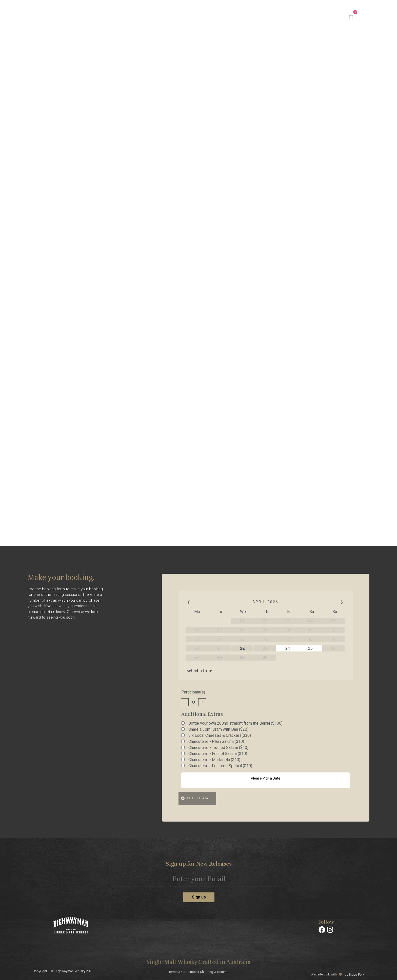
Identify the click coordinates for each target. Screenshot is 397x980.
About (236, 16)
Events (298, 16)
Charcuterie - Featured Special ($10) (220, 766)
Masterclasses (267, 16)
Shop (187, 16)
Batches (211, 16)
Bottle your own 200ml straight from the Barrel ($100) (235, 723)
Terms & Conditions (183, 971)
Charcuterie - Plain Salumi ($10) (216, 741)
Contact (324, 16)
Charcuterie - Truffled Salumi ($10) (218, 748)
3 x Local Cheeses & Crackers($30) (220, 735)
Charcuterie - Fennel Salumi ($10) (218, 754)
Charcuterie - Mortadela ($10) (214, 760)
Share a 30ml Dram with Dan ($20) (218, 729)
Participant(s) (193, 692)
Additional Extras (202, 714)
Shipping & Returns (214, 971)
